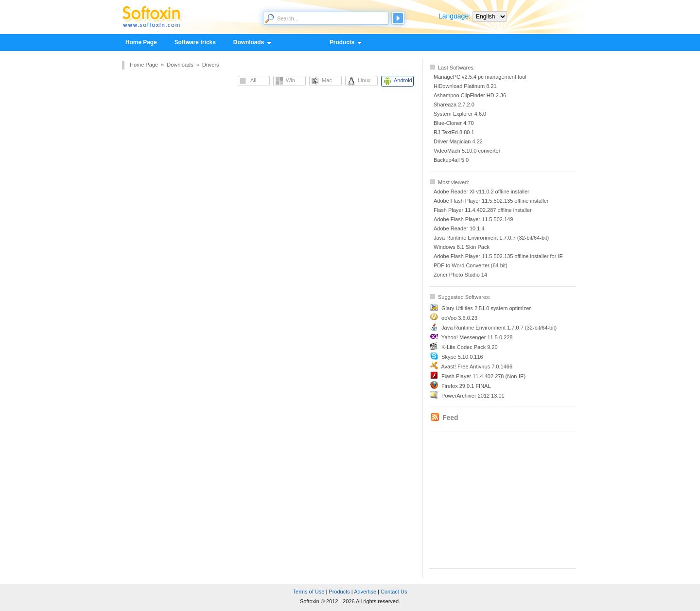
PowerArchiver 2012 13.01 (473, 396)
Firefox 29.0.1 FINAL (466, 386)
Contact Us (394, 592)
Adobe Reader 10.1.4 (459, 228)
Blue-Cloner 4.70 (454, 123)
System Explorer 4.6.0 (460, 114)
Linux (364, 80)
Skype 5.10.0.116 (462, 357)
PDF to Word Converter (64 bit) (471, 265)
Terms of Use (309, 592)
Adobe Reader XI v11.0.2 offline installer (481, 192)
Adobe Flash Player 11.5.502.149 (473, 219)
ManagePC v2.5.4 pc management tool (480, 77)
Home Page (141, 42)
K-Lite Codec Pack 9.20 (470, 347)
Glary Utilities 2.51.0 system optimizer (486, 308)
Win (290, 80)
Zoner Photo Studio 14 (460, 275)
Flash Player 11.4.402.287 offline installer (483, 210)
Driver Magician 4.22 (458, 141)
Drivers (211, 65)
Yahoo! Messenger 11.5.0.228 (477, 337)
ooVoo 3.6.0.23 (459, 318)
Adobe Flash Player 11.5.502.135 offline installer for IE (498, 256)
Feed (450, 418)
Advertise (365, 592)
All (253, 80)
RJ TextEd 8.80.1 (454, 132)
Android (403, 80)
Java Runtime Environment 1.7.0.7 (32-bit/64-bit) (491, 238)
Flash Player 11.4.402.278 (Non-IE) (483, 376)
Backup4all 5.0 (451, 160)
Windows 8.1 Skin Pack (462, 247)
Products (342, 43)
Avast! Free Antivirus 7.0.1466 (477, 367)
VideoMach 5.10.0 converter (467, 151)
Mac (327, 80)
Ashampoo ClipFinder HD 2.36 (470, 95)
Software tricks (195, 42)
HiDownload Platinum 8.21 (465, 86)
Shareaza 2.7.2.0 (454, 105)
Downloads (248, 43)
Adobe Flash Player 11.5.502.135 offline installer (491, 201)
